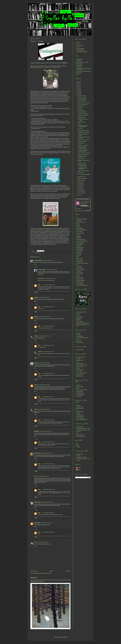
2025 (78, 83)
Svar (36, 267)
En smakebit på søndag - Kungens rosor (83, 126)
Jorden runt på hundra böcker (82, 338)
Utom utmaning (80, 277)
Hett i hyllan (79, 238)
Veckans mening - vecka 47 (83, 130)
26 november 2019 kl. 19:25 (47, 523)
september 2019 (81, 178)
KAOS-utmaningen (80, 370)
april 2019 (80, 188)
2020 (78, 92)
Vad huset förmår (80, 279)
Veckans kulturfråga (80, 281)
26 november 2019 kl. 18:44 (49, 285)
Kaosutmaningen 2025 (81, 312)
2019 (78, 94)
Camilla (36, 385)
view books (88, 210)
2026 (78, 82)
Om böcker (79, 255)
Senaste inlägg (34, 571)
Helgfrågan (79, 236)
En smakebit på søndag (81, 230)
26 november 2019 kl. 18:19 (43, 476)
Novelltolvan (79, 254)
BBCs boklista (79, 64)
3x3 (77, 217)
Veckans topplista (80, 284)
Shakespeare (79, 73)
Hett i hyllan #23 (81, 144)
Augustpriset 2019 (81, 117)
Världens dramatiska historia (82, 285)
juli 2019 (80, 182)
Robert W (36, 336)
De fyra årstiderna (80, 229)
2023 (78, 87)
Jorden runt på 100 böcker (82, 52)
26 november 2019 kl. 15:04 (48, 352)
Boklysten (36, 317)
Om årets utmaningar (81, 357)
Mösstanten (37, 431)
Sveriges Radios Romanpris (82, 62)
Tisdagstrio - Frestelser (82, 116)
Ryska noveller (79, 258)
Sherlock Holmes (80, 262)
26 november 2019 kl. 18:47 (49, 397)
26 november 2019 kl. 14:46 (44, 385)
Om (77, 444)
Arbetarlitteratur (80, 65)
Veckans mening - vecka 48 (83, 103)
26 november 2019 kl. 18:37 (48, 502)
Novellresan (79, 252)
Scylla (39, 285)
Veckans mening (80, 282)
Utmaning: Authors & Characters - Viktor (82, 148)
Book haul (78, 227)
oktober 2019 (81, 177)
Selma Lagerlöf (80, 260)
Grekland (78, 447)
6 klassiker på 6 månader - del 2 (83, 459)
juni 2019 (80, 184)
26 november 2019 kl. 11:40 (50, 278)
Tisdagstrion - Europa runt (83, 145)
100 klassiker (79, 67)
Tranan (78, 47)
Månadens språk (80, 247)
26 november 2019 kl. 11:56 (44, 317)
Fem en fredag (79, 232)
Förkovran (78, 42)
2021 (78, 91)
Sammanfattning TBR (82, 99)
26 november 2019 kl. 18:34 (49, 442)
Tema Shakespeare (80, 269)
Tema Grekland (80, 268)
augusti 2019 (81, 180)
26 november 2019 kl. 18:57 (49, 513)
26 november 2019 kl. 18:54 (49, 464)
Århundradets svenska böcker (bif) (83, 71)
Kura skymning (81, 107)
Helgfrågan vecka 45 (82, 157)
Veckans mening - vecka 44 (83, 171)
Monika (36, 363)
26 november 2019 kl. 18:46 (49, 374)
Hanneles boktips (38, 260)
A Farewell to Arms (81, 122)
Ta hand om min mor (82, 101)
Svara (35, 264)
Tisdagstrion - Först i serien (83, 132)
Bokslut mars (34, 578)
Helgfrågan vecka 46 (82, 142)
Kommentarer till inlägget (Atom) (45, 573)
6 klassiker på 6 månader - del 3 (83, 428)
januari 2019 (80, 193)
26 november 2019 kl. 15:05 (44, 409)
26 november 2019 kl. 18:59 (49, 490)
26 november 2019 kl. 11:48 (44, 297)
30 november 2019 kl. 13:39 (42, 542)
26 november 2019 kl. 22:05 (49, 532)
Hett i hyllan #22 (81, 158)
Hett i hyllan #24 (81, 110)
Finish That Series (80, 233)
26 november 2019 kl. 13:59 (49, 345)
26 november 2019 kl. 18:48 (49, 420)
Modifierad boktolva (80, 49)
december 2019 (81, 96)
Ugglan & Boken (45, 63)
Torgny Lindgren (80, 273)
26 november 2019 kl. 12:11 (44, 336)
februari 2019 (81, 191)
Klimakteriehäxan (38, 502)
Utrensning (80, 108)
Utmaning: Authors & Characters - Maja (82, 165)
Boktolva (78, 225)
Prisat (78, 44)
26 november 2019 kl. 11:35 (51, 270)
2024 (78, 85)
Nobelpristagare (80, 59)
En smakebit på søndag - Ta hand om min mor (83, 151)
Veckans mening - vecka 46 (83, 140)
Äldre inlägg (68, 571)
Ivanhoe (79, 124)
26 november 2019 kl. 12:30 (44, 363)
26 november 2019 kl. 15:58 (45, 431)
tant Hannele (41, 278)
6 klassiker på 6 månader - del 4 (83, 430)
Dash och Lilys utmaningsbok (84, 174)
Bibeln (78, 74)
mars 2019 (80, 189)
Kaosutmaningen (80, 50)
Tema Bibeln (79, 266)
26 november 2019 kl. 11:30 (48, 260)
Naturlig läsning (80, 45)
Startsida (51, 571)
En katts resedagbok (82, 112)
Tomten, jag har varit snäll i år (84, 153)
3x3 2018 (78, 456)
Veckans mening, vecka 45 (83, 155)
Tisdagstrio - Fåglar (82, 163)
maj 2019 (80, 186)
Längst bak (79, 246)
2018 (78, 195)
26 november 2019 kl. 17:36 (46, 453)
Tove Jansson (79, 274)
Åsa (35, 542)
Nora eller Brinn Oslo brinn (83, 114)
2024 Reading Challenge (83, 199)
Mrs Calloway (37, 453)
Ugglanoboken (37, 523)
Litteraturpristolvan (80, 244)
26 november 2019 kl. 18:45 (49, 307)
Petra (81, 202)
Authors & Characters (81, 222)
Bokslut (78, 224)
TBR (77, 265)
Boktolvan (78, 320)
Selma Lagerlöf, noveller (81, 373)
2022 (78, 89)
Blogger (65, 637)
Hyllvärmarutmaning (81, 240)
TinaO (35, 476)
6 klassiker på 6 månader (82, 219)
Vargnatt (36, 297)
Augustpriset (79, 61)
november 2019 (81, 98)
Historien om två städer (82, 105)
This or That (80, 129)
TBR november (81, 173)
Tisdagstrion (37, 253)
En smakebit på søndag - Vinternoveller (83, 168)
